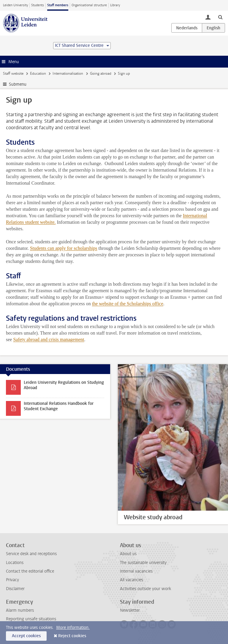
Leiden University (15, 5)
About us (128, 554)
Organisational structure (89, 5)
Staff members (58, 5)
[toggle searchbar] (220, 17)
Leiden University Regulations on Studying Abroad (64, 385)
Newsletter (130, 610)
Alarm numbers (20, 610)
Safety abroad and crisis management (49, 339)
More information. (73, 628)
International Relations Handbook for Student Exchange (59, 406)
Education (38, 73)
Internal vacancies (136, 571)
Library (115, 5)
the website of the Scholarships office (128, 304)
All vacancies (132, 580)
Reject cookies (72, 636)
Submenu (18, 84)
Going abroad (101, 73)
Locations (15, 563)
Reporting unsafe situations (31, 619)
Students (38, 5)
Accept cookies (26, 636)
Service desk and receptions (31, 554)
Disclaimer (15, 589)
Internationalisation (68, 73)
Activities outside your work (145, 589)
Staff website (13, 73)
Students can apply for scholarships (64, 248)
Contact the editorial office (30, 571)
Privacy (12, 580)
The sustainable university (143, 563)
